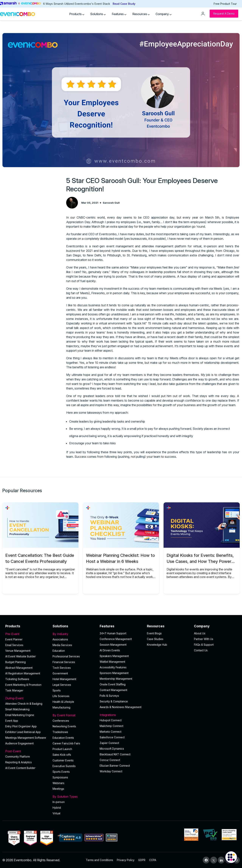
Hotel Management (64, 679)
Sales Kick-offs (62, 755)
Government (60, 673)
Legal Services (62, 685)
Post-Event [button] (27, 751)
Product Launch (62, 749)
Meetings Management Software (26, 738)
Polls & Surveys (109, 696)
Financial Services (64, 662)
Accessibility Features (113, 667)
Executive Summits (64, 766)
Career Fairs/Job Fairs (66, 743)
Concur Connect (110, 760)
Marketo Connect (111, 732)
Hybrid (57, 808)
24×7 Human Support (113, 633)
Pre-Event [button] (27, 634)
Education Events (63, 738)
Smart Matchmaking (17, 709)
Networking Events (64, 726)
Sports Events (61, 772)
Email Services (14, 645)
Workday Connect (111, 771)
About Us (200, 633)
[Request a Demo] (224, 14)
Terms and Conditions (99, 860)
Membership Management (116, 679)
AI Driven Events (110, 650)
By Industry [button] (74, 634)
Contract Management (113, 690)
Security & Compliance (114, 701)
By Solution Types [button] (74, 797)
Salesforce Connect (112, 737)
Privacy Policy (126, 860)
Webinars (58, 783)
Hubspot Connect (111, 720)
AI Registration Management (23, 673)
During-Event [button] (27, 698)
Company (164, 14)
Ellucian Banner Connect (115, 766)
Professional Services (66, 656)
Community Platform (18, 757)
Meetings (58, 789)
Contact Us (201, 650)
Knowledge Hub (157, 645)
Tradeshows (60, 732)
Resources (141, 14)
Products (77, 14)
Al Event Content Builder (20, 768)
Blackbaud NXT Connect (115, 754)
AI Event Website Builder (21, 656)
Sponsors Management (114, 673)
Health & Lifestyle (63, 702)
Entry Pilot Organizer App (21, 726)
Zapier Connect (109, 743)
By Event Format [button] (74, 715)
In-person (59, 802)
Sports (57, 690)
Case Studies (155, 639)
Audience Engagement (19, 743)
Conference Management (116, 639)
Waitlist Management (112, 662)
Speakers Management (114, 656)
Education (59, 651)
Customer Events (63, 760)
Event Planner (14, 639)
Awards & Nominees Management (121, 707)
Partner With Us (204, 639)
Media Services (62, 645)
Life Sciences (61, 696)
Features (119, 14)
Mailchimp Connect (111, 726)
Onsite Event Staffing (113, 684)
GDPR (142, 860)
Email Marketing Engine (20, 715)
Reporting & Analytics (19, 762)
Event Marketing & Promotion (23, 685)
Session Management (113, 645)
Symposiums (60, 777)
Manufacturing (61, 707)
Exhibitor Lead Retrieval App (23, 732)
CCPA (153, 860)
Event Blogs (154, 633)
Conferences (61, 721)
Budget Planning (16, 662)
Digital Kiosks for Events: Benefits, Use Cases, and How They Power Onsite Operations (200, 561)
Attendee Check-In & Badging (24, 704)
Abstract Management (19, 668)
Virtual (56, 813)
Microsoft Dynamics (112, 749)
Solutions (98, 14)
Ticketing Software (17, 679)
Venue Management (18, 651)
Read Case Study (124, 4)
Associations (60, 639)
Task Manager (14, 690)
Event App (12, 721)
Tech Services (62, 668)
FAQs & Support (204, 645)
